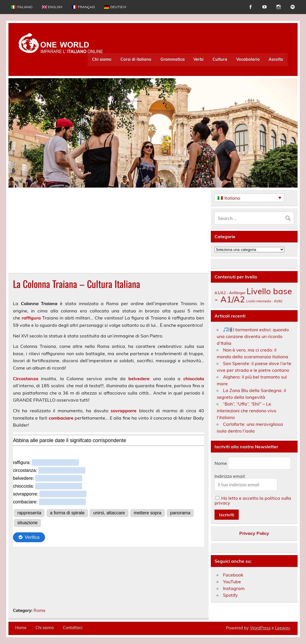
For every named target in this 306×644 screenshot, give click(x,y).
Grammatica (173, 59)
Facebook (233, 575)
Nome (221, 463)
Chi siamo (102, 59)
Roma (39, 610)
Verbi (198, 59)
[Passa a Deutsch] (115, 7)
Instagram (234, 588)
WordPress (260, 628)
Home (21, 628)
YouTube (232, 582)
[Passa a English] (52, 7)
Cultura (220, 59)
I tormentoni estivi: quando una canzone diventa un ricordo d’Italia (253, 336)
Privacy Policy (254, 533)
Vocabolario (248, 59)
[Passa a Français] (83, 7)
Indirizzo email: (230, 476)
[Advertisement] (109, 231)
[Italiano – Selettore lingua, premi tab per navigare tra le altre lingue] (249, 198)
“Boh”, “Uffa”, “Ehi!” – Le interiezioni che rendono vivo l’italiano (246, 411)
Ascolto (276, 59)
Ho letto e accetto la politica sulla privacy (253, 500)
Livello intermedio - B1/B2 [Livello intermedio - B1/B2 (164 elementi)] (264, 301)
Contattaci (72, 628)
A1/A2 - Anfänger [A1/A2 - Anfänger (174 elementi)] (230, 293)
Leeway (282, 628)
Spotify (230, 595)
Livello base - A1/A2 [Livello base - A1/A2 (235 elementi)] (253, 295)
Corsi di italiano (136, 59)
